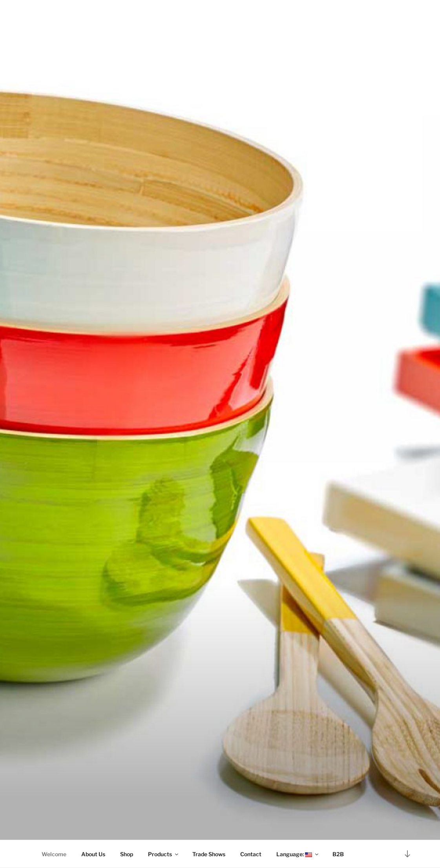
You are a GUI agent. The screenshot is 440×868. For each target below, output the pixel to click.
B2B (338, 854)
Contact (251, 854)
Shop (127, 854)
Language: (298, 854)
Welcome (54, 854)
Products (164, 854)
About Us (93, 854)
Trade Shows (209, 854)
